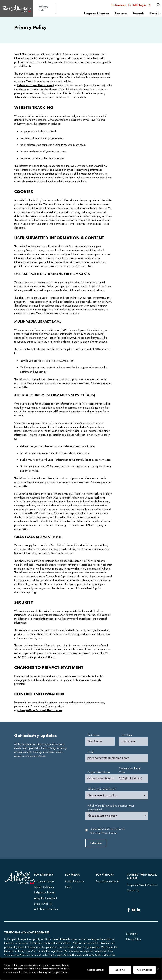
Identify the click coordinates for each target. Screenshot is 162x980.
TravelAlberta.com (106, 881)
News (68, 885)
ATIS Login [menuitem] (143, 3)
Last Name (127, 735)
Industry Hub (43, 7)
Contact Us (133, 888)
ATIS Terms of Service (46, 902)
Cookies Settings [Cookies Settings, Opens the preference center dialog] (95, 970)
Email (90, 752)
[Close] (158, 969)
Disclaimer (132, 928)
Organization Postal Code (130, 770)
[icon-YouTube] (134, 907)
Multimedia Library (44, 881)
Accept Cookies (145, 970)
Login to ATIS (41, 898)
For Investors (122, 3)
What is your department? (102, 789)
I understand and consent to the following (107, 831)
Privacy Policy (133, 934)
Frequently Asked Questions (142, 884)
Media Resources (75, 881)
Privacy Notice (109, 833)
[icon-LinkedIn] (139, 907)
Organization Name (99, 772)
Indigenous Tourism (45, 889)
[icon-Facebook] (129, 907)
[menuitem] (159, 3)
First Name (93, 735)
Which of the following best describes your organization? (111, 807)
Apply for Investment (45, 893)
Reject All (120, 970)
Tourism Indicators (44, 885)
